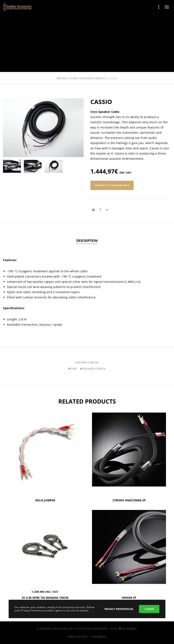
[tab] (87, 241)
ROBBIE (132, 629)
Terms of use (78, 637)
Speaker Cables (87, 362)
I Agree (149, 609)
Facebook (99, 637)
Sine (74, 369)
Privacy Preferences (119, 609)
